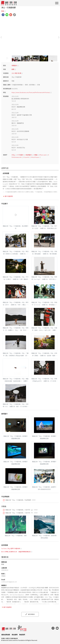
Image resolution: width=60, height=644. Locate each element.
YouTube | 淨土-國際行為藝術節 (11, 548)
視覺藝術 (14, 65)
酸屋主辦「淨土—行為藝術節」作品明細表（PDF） (21, 500)
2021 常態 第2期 (16, 73)
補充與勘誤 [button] (31, 614)
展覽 (13, 69)
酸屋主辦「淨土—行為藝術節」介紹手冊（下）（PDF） (22, 513)
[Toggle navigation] (57, 3)
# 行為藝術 (20, 155)
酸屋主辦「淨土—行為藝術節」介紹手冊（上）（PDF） (22, 510)
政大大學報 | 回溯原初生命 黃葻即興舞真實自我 (16, 552)
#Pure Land (43, 155)
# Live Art (26, 157)
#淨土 (13, 155)
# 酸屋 (36, 155)
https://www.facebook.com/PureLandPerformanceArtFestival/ (31, 92)
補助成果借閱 (6, 635)
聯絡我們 (22, 635)
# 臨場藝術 (28, 155)
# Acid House (35, 157)
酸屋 (3, 11)
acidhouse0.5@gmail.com (9, 582)
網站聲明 (15, 635)
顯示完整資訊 (9, 196)
